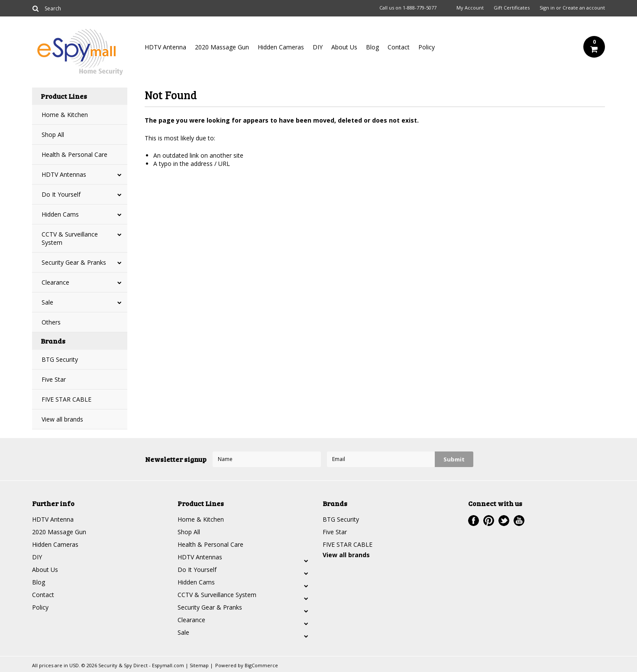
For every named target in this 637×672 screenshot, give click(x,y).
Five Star (54, 379)
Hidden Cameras (281, 47)
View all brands (62, 419)
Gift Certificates (512, 8)
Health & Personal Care (74, 154)
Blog (372, 47)
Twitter (504, 521)
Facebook (474, 521)
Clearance (55, 282)
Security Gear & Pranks (74, 262)
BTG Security (60, 359)
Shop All (53, 135)
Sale (47, 302)
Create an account (584, 8)
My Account (470, 8)
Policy (427, 47)
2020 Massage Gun (222, 47)
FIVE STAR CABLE (66, 399)
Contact (399, 47)
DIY (318, 47)
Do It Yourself (61, 194)
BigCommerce (261, 665)
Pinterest (489, 521)
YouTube (519, 521)
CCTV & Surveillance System (70, 238)
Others (51, 322)
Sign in (547, 8)
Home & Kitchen (65, 115)
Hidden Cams (60, 214)
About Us (344, 47)
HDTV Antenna (165, 47)
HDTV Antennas (64, 174)
